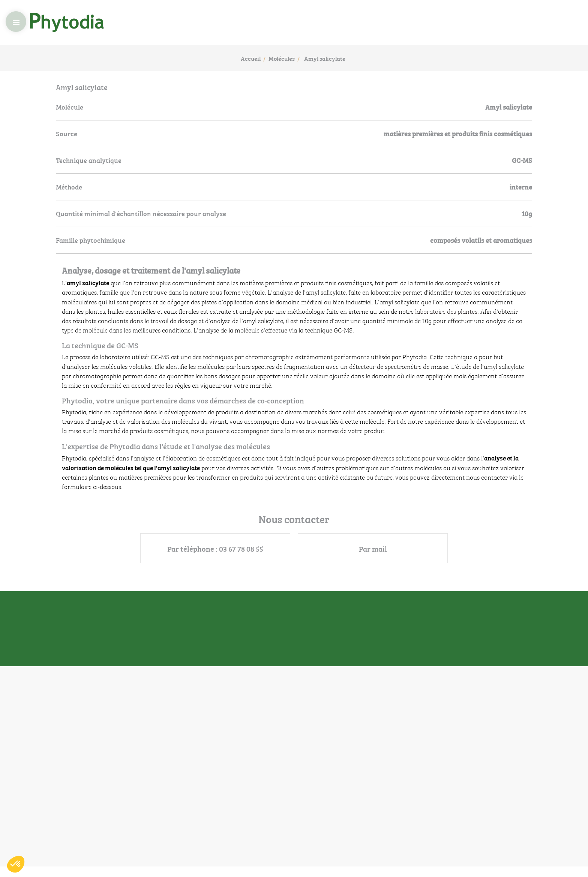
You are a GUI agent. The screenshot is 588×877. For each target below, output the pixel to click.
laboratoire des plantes (446, 311)
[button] (16, 864)
